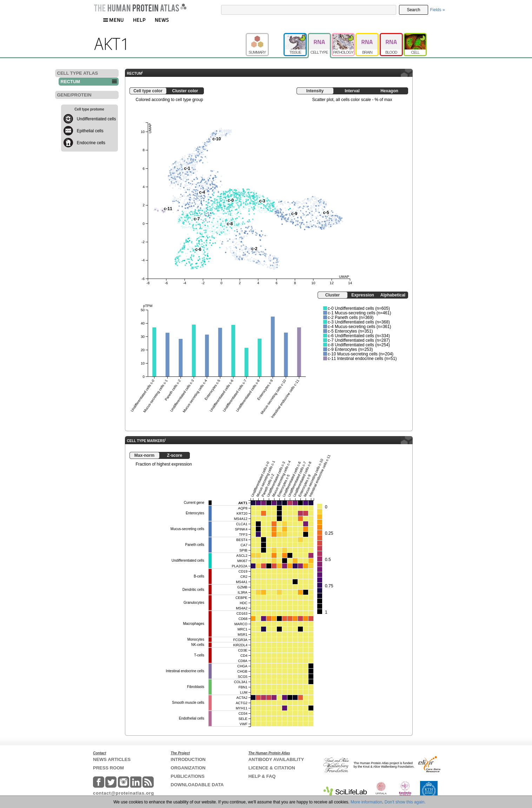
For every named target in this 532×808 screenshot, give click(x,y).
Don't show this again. (405, 802)
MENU (113, 20)
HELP (139, 20)
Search (413, 10)
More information (366, 802)
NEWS (162, 20)
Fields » (438, 10)
